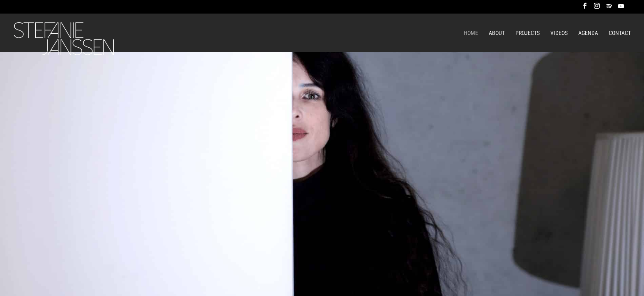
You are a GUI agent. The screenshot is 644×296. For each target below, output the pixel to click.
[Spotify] (609, 8)
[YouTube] (621, 8)
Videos (559, 33)
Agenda (588, 33)
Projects (528, 33)
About (497, 33)
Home (471, 33)
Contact (620, 33)
